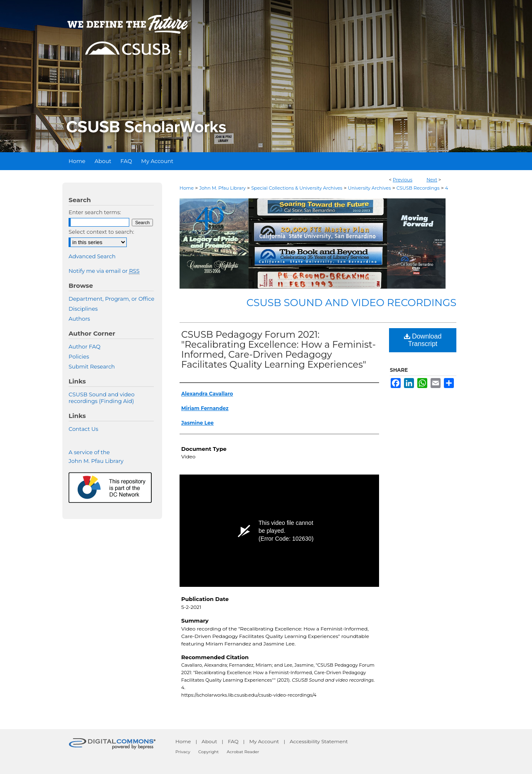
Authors (79, 319)
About (209, 741)
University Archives (369, 188)
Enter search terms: (95, 212)
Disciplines (83, 309)
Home (187, 188)
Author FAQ (85, 346)
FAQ (233, 741)
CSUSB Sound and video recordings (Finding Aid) (102, 398)
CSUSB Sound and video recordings (351, 303)
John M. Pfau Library (222, 188)
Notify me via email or (104, 271)
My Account (264, 741)
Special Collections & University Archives (297, 188)
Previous (403, 180)
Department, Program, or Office (111, 299)
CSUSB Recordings (418, 188)
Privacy (183, 752)
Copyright (208, 752)
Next (432, 180)
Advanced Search (92, 256)
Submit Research (92, 366)
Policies (79, 356)
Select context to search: (101, 232)
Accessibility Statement (319, 741)
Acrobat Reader (243, 752)
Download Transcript (423, 340)
